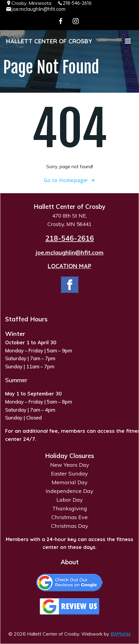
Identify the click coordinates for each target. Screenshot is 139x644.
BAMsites (121, 634)
